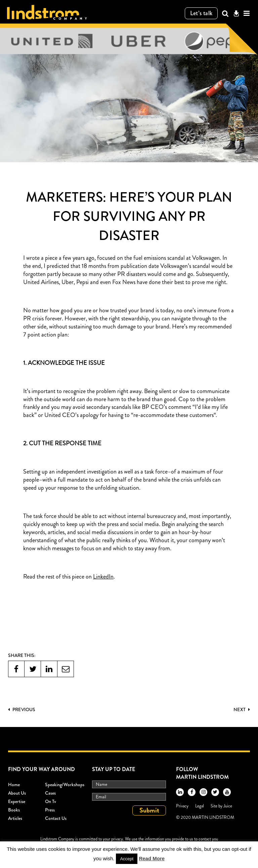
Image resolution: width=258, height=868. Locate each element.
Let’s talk (201, 13)
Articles (15, 818)
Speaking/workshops (65, 785)
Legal (200, 806)
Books (14, 810)
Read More (152, 858)
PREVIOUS (22, 709)
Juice (228, 806)
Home (14, 785)
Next (242, 709)
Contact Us (56, 818)
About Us (17, 793)
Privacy (182, 806)
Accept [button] (127, 859)
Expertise (17, 801)
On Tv (51, 801)
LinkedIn (103, 577)
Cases (50, 793)
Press (50, 810)
